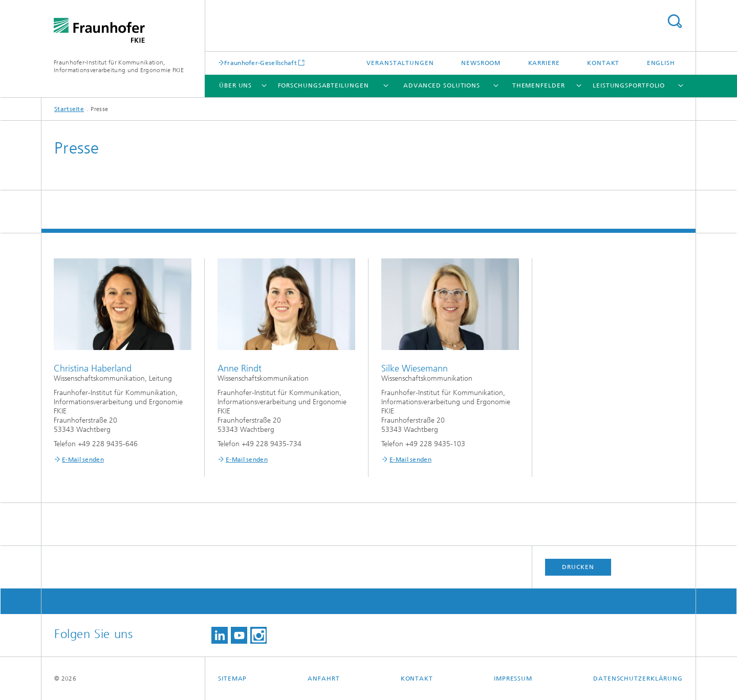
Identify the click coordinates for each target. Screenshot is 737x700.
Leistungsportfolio (629, 85)
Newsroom (481, 63)
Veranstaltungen (400, 63)
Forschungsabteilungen (323, 85)
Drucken (578, 567)
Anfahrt (323, 679)
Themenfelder (539, 85)
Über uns (235, 85)
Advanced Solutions (442, 85)
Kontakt (603, 63)
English (661, 63)
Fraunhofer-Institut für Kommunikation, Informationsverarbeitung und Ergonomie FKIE (119, 66)
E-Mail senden (83, 460)
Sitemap (232, 679)
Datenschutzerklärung (638, 679)
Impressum (513, 679)
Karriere (544, 63)
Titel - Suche (675, 21)
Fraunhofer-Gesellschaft (261, 63)
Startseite (69, 109)
